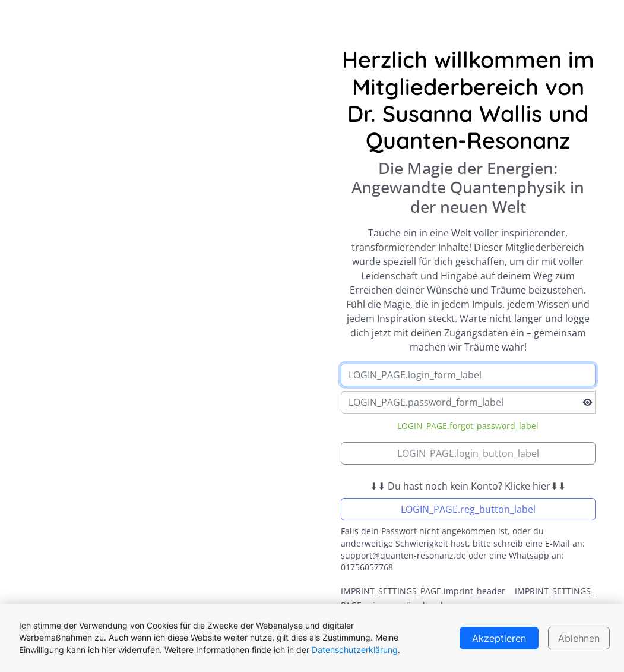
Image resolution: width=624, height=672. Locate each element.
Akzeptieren (499, 638)
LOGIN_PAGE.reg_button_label (468, 509)
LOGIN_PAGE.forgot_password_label (468, 426)
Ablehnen (579, 638)
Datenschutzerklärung (355, 650)
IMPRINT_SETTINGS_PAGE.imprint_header (423, 591)
